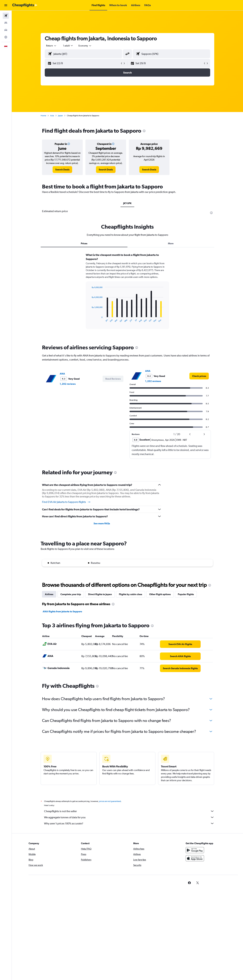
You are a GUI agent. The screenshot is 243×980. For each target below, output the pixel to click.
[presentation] (144, 131)
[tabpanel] (127, 294)
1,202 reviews (68, 384)
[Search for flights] (6, 16)
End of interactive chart (90, 320)
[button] (6, 5)
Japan (60, 116)
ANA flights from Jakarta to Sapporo (62, 611)
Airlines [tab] (49, 594)
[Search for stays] (6, 23)
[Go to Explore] (6, 37)
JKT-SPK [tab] (127, 203)
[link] (62, 170)
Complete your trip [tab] (71, 594)
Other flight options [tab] (160, 594)
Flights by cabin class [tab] (131, 594)
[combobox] (51, 46)
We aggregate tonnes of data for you (129, 817)
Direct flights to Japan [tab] (100, 594)
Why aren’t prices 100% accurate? (129, 823)
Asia (52, 116)
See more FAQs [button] (102, 523)
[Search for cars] (6, 30)
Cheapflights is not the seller (129, 811)
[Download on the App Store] (195, 858)
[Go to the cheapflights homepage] (25, 5)
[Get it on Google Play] (195, 850)
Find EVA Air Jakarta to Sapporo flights (66, 502)
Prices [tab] (84, 243)
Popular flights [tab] (186, 594)
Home (43, 116)
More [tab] (171, 243)
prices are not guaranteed (110, 801)
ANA (62, 374)
